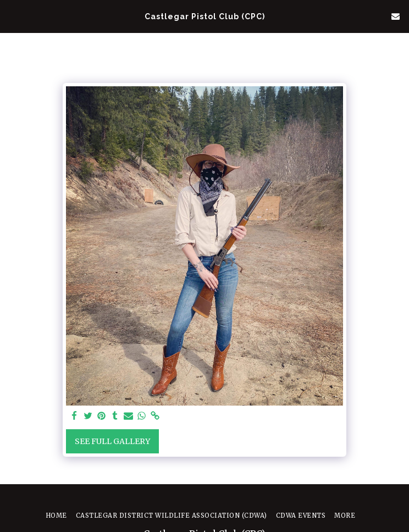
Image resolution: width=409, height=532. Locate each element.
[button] (12, 16)
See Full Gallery (112, 441)
